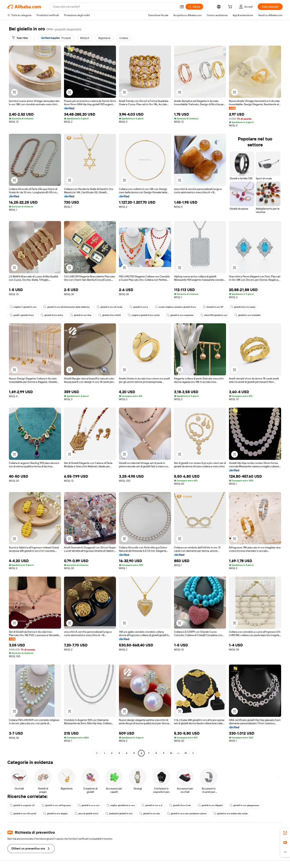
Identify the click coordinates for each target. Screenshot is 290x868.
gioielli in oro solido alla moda (231, 814)
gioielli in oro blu (150, 814)
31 (186, 753)
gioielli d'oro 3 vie (180, 805)
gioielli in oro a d (152, 805)
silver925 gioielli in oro (214, 315)
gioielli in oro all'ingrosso (56, 805)
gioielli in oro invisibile (247, 315)
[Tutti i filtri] (20, 38)
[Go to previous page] (97, 753)
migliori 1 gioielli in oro (23, 307)
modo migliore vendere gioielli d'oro (175, 307)
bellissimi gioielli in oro (119, 814)
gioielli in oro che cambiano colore (187, 814)
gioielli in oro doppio (55, 814)
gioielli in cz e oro (89, 805)
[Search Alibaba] (115, 7)
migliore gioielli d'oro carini (144, 315)
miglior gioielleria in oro (121, 805)
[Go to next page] (193, 753)
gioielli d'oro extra (52, 315)
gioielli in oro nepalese (180, 315)
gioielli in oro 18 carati (23, 814)
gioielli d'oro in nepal (243, 307)
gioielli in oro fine (81, 315)
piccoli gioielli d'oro (87, 814)
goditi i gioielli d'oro (22, 315)
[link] (285, 833)
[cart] (231, 7)
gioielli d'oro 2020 (110, 315)
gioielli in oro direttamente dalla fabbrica (67, 307)
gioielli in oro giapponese (244, 805)
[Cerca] (194, 7)
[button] (182, 7)
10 (171, 753)
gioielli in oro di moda (110, 307)
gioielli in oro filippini (210, 805)
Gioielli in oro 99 (213, 307)
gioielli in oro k (139, 307)
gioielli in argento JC (22, 805)
